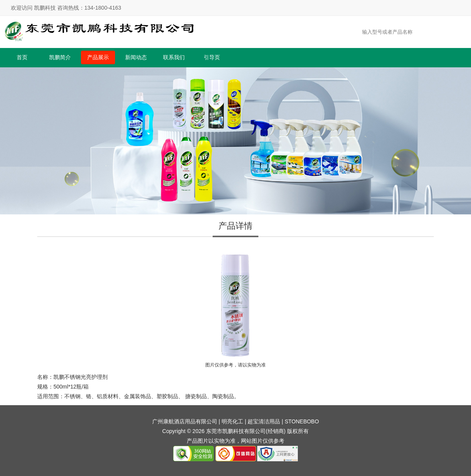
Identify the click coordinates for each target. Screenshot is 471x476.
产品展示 (98, 57)
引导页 (212, 57)
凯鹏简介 (60, 57)
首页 (22, 57)
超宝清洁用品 (264, 421)
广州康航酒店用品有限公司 (185, 421)
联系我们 (174, 57)
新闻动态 (136, 57)
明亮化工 (232, 421)
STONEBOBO (302, 421)
